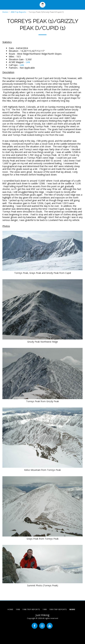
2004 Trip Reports (18, 12)
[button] (4, 5)
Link (28, 62)
